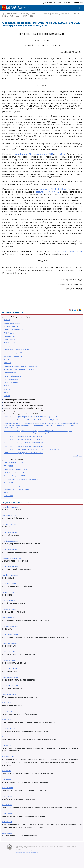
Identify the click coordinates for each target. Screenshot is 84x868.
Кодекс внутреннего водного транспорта (21, 366)
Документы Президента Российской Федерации (24, 405)
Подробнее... (77, 456)
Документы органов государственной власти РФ (24, 411)
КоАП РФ (8, 363)
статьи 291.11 (60, 154)
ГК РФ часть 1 (9, 333)
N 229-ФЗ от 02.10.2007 (10, 677)
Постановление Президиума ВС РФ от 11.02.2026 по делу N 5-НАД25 (31, 449)
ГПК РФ (7, 346)
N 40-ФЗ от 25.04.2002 (10, 524)
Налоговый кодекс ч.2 (13, 379)
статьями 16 (42, 192)
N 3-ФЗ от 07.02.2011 (9, 592)
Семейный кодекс (11, 383)
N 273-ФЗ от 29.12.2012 (10, 533)
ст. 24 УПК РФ (7, 805)
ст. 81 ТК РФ (6, 737)
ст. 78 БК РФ (6, 745)
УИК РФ (7, 389)
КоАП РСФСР (9, 482)
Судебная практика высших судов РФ (19, 400)
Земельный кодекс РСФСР (15, 476)
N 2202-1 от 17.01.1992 (9, 643)
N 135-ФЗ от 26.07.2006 (10, 609)
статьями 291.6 (66, 251)
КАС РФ (7, 359)
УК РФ (6, 392)
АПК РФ (7, 320)
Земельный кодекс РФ (13, 356)
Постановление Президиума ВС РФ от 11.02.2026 (23, 453)
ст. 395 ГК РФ (7, 720)
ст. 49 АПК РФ (7, 822)
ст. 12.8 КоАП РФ (8, 757)
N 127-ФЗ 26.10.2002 (9, 652)
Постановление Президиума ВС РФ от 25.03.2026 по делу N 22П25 (30, 417)
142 (57, 192)
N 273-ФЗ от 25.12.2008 (10, 567)
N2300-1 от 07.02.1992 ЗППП (12, 558)
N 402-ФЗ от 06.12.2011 (10, 601)
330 (62, 189)
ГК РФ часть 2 (9, 336)
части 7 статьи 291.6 (44, 154)
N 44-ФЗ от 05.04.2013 (10, 669)
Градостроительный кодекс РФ (16, 349)
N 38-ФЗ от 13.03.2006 (10, 575)
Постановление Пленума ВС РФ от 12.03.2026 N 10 (24, 436)
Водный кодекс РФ (12, 326)
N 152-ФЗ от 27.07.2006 (10, 660)
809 (57, 189)
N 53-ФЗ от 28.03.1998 (10, 686)
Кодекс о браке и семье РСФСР (17, 489)
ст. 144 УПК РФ (7, 788)
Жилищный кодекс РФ (13, 353)
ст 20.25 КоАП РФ (8, 728)
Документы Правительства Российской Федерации (25, 408)
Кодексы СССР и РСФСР (14, 460)
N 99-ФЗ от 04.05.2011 (10, 618)
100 (53, 192)
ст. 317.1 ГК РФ (7, 711)
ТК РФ (6, 386)
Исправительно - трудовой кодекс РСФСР (21, 479)
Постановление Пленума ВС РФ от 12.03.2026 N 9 (24, 439)
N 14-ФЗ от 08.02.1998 (10, 626)
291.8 (79, 251)
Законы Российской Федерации (17, 402)
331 (66, 189)
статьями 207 (48, 189)
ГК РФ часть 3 (9, 340)
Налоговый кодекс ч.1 (13, 376)
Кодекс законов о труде (14, 486)
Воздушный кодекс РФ (13, 330)
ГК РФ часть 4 (9, 343)
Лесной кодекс (10, 373)
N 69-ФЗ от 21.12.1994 (9, 516)
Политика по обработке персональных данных (27, 852)
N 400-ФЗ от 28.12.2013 (10, 507)
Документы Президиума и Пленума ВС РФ (21, 414)
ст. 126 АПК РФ (7, 813)
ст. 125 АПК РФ (7, 833)
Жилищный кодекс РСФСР (15, 473)
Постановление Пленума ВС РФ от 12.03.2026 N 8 (24, 446)
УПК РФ (7, 396)
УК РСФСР (8, 492)
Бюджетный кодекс (12, 323)
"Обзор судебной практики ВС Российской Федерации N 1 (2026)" (31, 420)
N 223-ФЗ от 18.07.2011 (10, 635)
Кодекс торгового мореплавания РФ (19, 369)
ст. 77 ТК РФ (6, 779)
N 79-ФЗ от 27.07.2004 (10, 541)
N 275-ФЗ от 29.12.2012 (10, 550)
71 (50, 192)
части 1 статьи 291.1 (23, 154)
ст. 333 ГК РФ (7, 703)
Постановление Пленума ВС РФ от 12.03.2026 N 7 (24, 443)
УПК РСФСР (9, 496)
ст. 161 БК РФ (6, 771)
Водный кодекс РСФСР (13, 463)
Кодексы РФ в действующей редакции (20, 317)
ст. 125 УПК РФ (7, 796)
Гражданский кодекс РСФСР (16, 469)
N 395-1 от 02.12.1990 (9, 694)
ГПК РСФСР (9, 466)
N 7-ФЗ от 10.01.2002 (9, 584)
